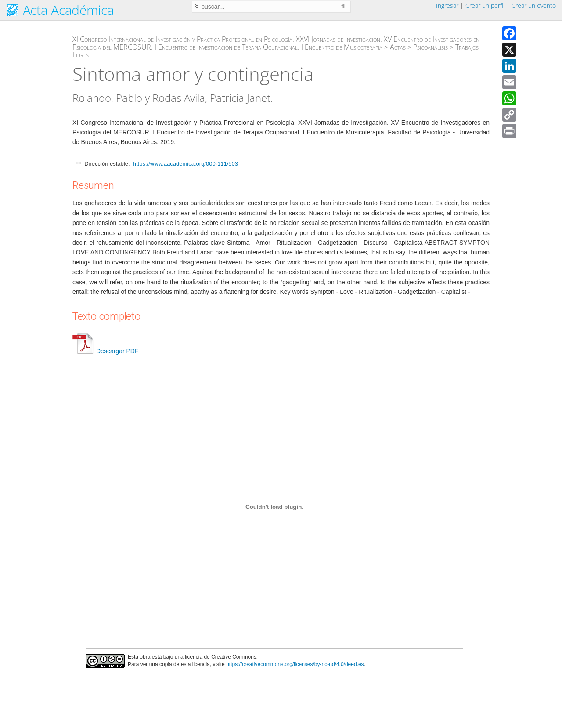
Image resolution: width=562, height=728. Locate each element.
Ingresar (447, 5)
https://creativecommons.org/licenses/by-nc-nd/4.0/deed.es (295, 664)
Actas (398, 47)
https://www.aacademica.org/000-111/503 (186, 164)
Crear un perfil (485, 5)
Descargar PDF (105, 351)
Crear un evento (534, 5)
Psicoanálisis (431, 47)
